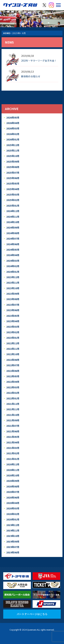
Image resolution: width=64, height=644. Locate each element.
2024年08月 (13, 233)
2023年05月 (13, 316)
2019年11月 (13, 530)
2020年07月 (13, 492)
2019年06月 (13, 552)
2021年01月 (13, 459)
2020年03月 (13, 508)
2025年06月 (13, 178)
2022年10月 (13, 354)
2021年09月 (13, 420)
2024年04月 (13, 255)
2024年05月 (13, 250)
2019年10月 (13, 536)
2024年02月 (13, 266)
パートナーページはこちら (32, 614)
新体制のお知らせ (31, 76)
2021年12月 (13, 404)
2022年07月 (13, 365)
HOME (7, 33)
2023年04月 (13, 321)
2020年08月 (13, 486)
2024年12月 (13, 211)
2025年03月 (13, 194)
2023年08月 (13, 299)
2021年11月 (13, 409)
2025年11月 (13, 150)
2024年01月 (13, 272)
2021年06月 (13, 431)
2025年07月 (13, 173)
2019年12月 (13, 525)
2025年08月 (13, 167)
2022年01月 (13, 398)
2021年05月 (13, 437)
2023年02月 (13, 332)
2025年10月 (13, 156)
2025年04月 (13, 189)
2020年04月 (13, 503)
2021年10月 (13, 415)
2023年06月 (13, 310)
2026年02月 (13, 134)
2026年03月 (13, 128)
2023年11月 (13, 283)
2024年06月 (13, 244)
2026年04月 (13, 123)
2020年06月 (13, 497)
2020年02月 (13, 514)
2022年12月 (13, 343)
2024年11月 (13, 217)
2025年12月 (13, 145)
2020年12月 (13, 464)
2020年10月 (13, 475)
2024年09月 (13, 227)
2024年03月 (13, 261)
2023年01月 (13, 338)
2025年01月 (13, 206)
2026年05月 (13, 117)
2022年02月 (13, 393)
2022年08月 (13, 360)
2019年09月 (13, 541)
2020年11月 (13, 470)
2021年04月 (13, 442)
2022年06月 (13, 371)
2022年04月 (13, 382)
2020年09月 (13, 481)
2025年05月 (13, 183)
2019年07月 (13, 547)
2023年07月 (13, 305)
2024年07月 (13, 239)
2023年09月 (13, 294)
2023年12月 (13, 277)
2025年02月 (13, 200)
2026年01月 (13, 139)
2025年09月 (13, 162)
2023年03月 (13, 327)
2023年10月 (13, 288)
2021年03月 (13, 448)
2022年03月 (13, 387)
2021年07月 (13, 426)
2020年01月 (13, 519)
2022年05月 (13, 376)
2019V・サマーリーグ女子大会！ (39, 61)
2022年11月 (13, 349)
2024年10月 (13, 222)
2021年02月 (13, 453)
